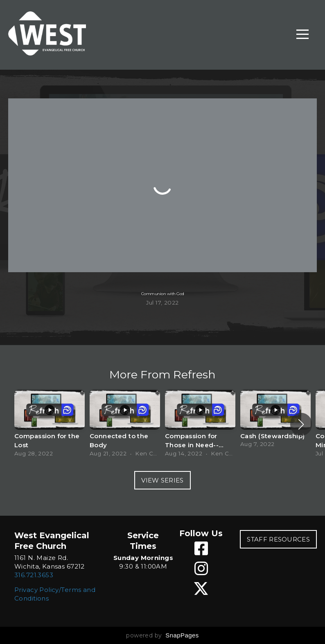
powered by (162, 635)
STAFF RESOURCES (278, 539)
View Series (162, 480)
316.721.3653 (34, 575)
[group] (50, 424)
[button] (301, 424)
